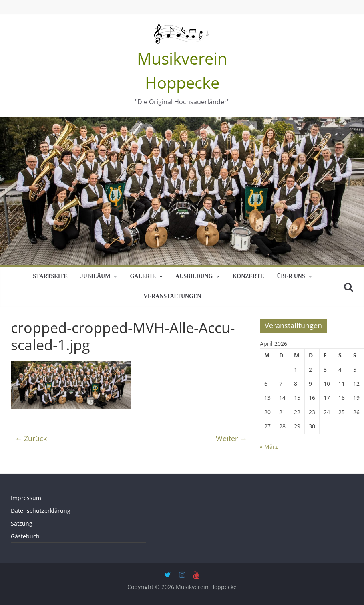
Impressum (26, 498)
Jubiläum (96, 276)
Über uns (291, 276)
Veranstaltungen (173, 296)
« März (269, 447)
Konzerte (248, 276)
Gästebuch (25, 536)
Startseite (50, 276)
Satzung (22, 523)
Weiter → (231, 438)
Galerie (143, 276)
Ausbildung (194, 276)
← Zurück (31, 438)
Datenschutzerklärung (41, 511)
